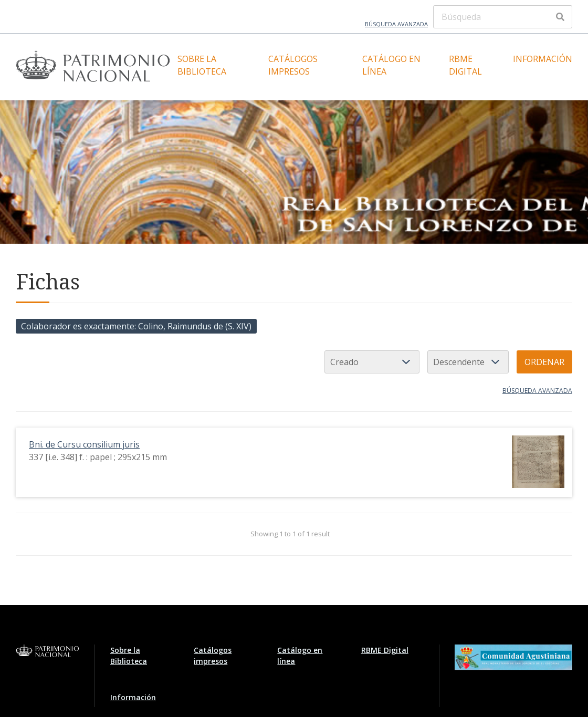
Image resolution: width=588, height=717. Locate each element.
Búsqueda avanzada (396, 24)
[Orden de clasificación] (468, 362)
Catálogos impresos (293, 65)
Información (543, 59)
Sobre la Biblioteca (202, 65)
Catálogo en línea (391, 65)
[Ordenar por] (372, 362)
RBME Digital (465, 65)
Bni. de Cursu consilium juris (84, 444)
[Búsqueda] (503, 17)
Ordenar (544, 362)
